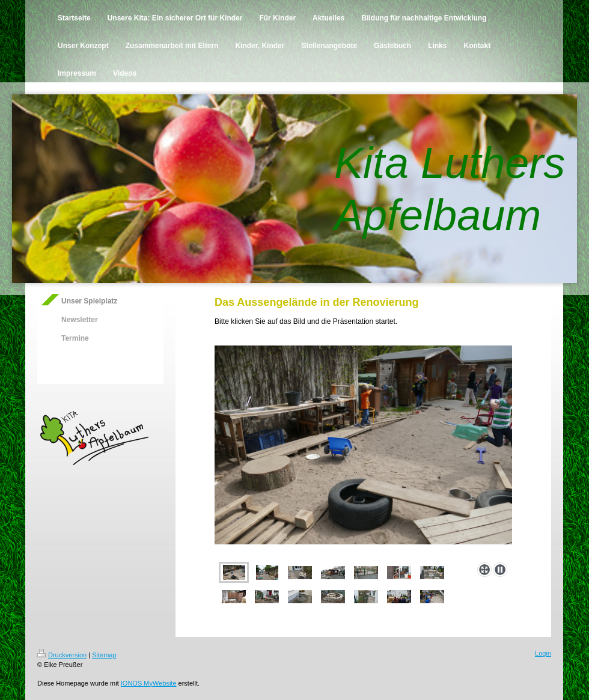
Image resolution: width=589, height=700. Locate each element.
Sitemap (104, 655)
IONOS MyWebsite (149, 683)
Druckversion (62, 655)
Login (543, 653)
